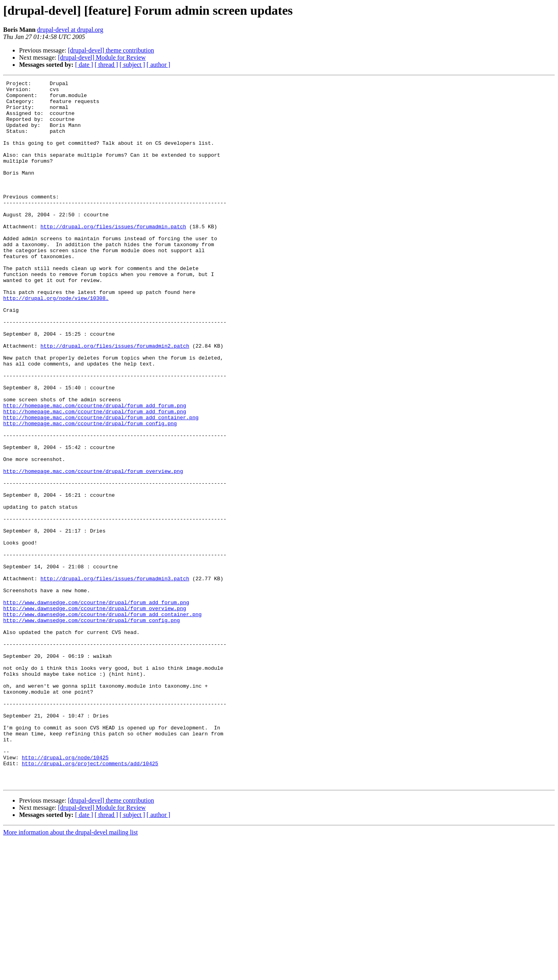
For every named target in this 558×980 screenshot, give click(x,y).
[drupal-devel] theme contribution (111, 50)
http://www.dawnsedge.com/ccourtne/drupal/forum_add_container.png (102, 721)
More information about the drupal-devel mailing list (71, 973)
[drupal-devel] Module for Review (102, 57)
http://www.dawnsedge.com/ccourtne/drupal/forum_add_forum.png (96, 707)
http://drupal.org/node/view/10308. (56, 342)
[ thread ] (106, 65)
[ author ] (159, 65)
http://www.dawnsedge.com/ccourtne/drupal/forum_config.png (92, 729)
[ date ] (84, 65)
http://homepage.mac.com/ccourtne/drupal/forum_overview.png (93, 550)
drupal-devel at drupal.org (70, 30)
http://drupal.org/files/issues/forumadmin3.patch (115, 679)
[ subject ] (132, 65)
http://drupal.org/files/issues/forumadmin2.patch (115, 399)
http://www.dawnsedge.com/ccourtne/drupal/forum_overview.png (95, 714)
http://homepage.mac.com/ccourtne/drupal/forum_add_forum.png (95, 471)
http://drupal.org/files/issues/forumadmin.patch (113, 256)
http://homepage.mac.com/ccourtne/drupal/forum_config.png (90, 492)
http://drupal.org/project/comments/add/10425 (90, 900)
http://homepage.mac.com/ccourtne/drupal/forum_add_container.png (101, 485)
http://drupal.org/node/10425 (65, 893)
